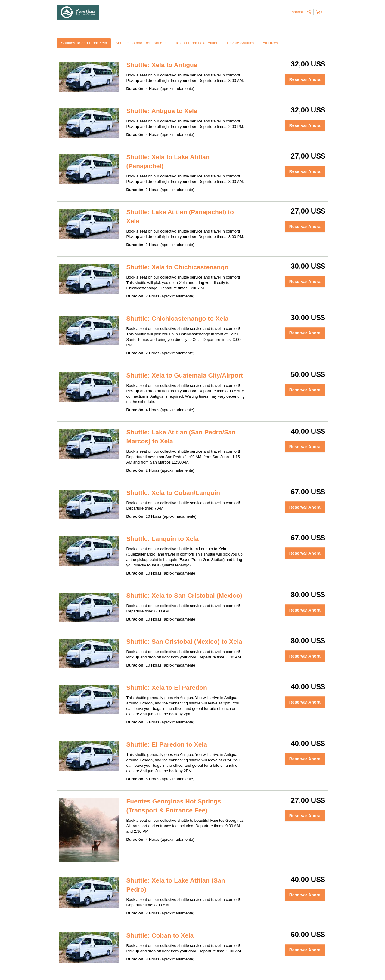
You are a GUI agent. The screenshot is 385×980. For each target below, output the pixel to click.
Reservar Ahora (305, 79)
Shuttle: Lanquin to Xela (163, 539)
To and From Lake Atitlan (197, 43)
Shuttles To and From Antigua (141, 43)
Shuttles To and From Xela (84, 43)
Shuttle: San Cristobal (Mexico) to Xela (184, 641)
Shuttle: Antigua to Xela (162, 111)
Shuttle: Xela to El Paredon (167, 687)
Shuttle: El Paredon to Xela (167, 744)
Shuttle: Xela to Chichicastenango (178, 267)
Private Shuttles (241, 43)
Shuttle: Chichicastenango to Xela (178, 318)
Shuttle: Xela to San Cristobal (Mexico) (184, 595)
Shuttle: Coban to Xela (160, 935)
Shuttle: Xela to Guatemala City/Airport (185, 375)
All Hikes (270, 43)
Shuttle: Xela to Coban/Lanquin (173, 493)
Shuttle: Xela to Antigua (162, 65)
